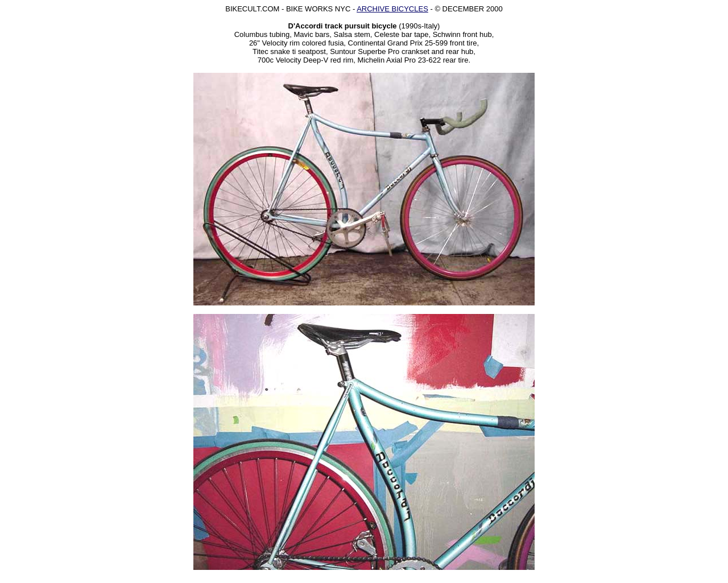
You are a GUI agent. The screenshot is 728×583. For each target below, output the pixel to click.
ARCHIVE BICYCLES (392, 9)
